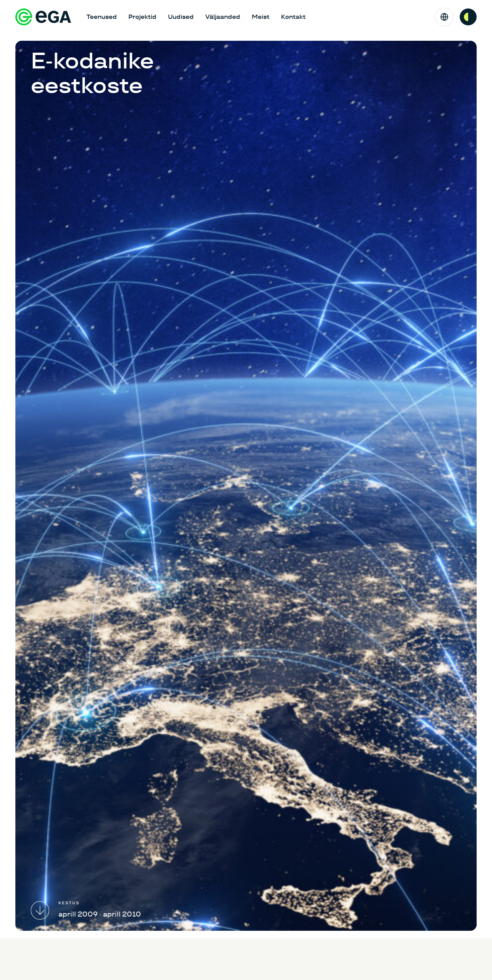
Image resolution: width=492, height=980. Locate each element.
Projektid (142, 17)
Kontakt (293, 17)
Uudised (181, 17)
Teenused (102, 17)
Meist (261, 17)
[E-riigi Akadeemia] (43, 17)
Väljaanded (223, 17)
